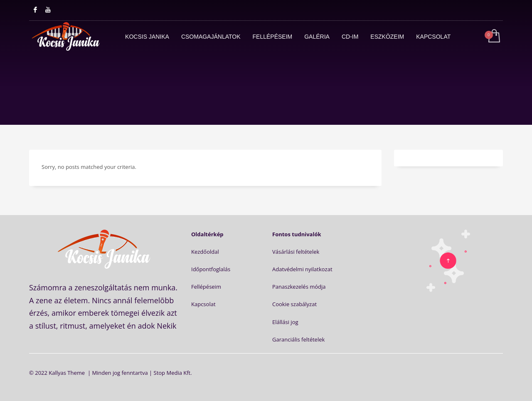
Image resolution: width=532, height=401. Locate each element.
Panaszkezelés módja (299, 287)
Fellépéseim (206, 287)
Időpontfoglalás (211, 269)
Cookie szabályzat (294, 304)
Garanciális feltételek (298, 339)
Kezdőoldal (205, 252)
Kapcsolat (203, 304)
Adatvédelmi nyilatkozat (302, 269)
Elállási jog (285, 322)
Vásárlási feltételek (296, 252)
